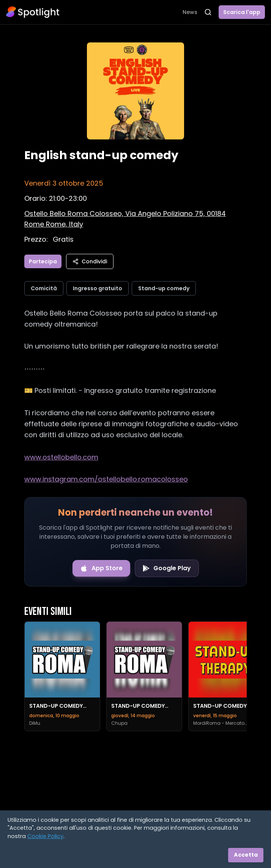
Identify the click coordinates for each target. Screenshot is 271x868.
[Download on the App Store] (101, 568)
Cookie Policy (45, 836)
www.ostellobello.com (61, 457)
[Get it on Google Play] (167, 568)
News (190, 12)
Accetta (246, 855)
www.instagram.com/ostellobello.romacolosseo (106, 479)
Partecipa (43, 261)
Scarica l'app (242, 12)
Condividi (90, 261)
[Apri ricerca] (208, 12)
